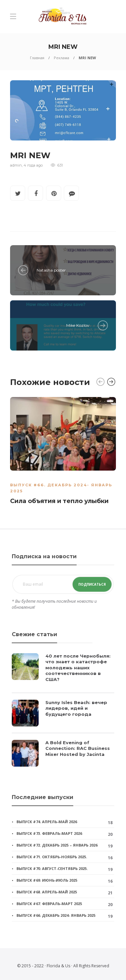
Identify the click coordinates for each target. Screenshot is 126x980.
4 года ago (33, 165)
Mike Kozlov (78, 325)
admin (16, 165)
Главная (37, 58)
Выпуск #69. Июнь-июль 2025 (47, 880)
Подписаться (92, 584)
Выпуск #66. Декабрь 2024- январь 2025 (56, 915)
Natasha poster (51, 270)
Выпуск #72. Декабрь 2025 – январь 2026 (57, 845)
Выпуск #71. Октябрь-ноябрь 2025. (52, 857)
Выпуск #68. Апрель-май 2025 (47, 892)
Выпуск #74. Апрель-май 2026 (47, 822)
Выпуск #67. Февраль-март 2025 (49, 904)
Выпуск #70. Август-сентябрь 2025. (52, 868)
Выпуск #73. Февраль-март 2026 (49, 833)
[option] (63, 452)
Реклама (61, 58)
